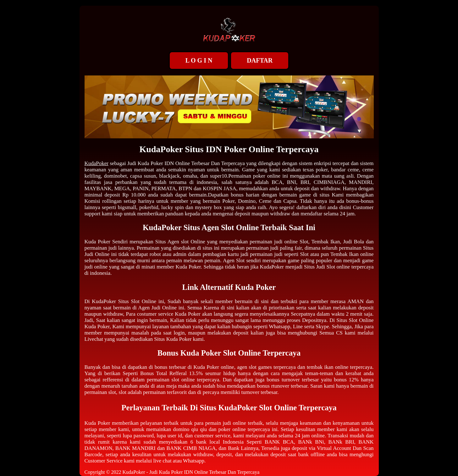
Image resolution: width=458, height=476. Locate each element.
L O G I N (199, 60)
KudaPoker (97, 163)
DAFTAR (260, 60)
